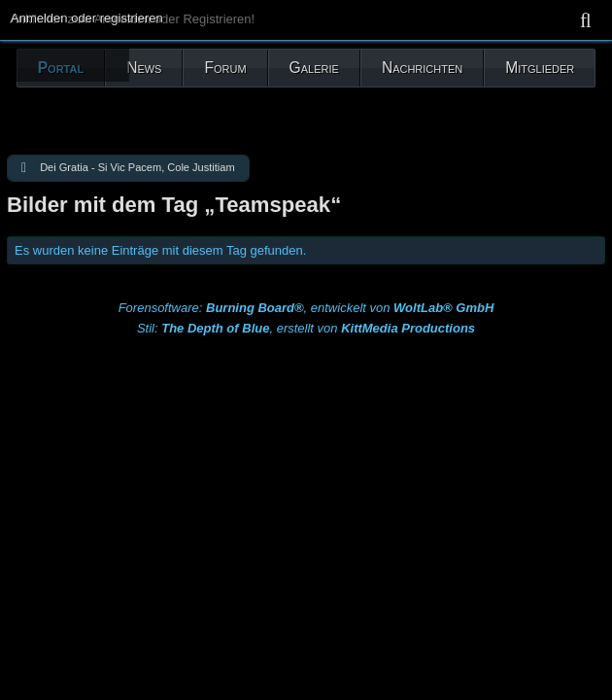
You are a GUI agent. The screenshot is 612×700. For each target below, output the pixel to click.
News (144, 68)
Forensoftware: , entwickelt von (306, 308)
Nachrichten (422, 68)
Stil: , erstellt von (306, 328)
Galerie (314, 68)
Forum (225, 68)
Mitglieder (540, 68)
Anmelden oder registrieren (87, 18)
